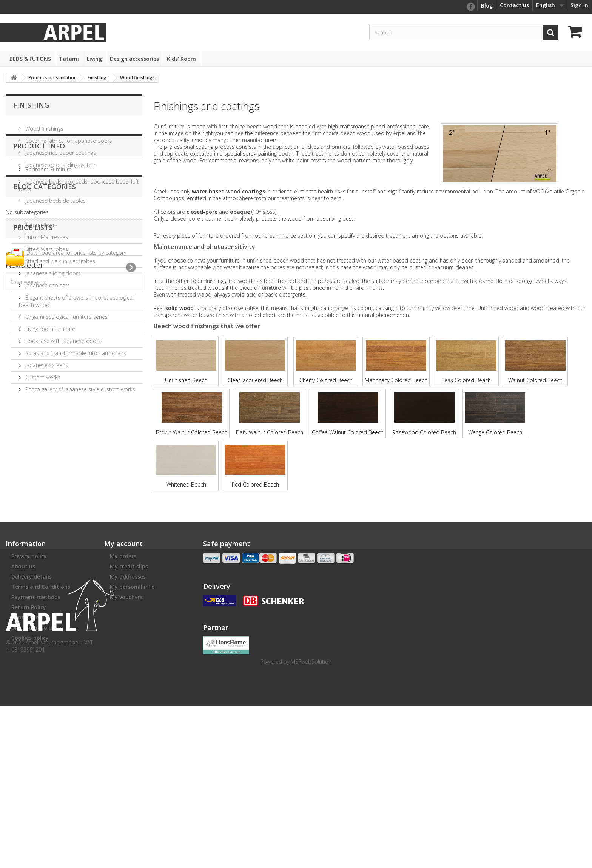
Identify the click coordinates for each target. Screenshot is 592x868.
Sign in (579, 5)
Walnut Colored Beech (535, 362)
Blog (487, 5)
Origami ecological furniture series (66, 359)
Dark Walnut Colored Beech (270, 414)
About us (23, 661)
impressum (26, 712)
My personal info (132, 682)
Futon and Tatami (46, 255)
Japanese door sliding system (60, 162)
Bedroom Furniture (48, 211)
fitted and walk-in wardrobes (59, 303)
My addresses (128, 671)
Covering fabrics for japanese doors (68, 138)
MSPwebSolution (311, 823)
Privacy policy (29, 651)
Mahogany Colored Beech (396, 362)
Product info (39, 191)
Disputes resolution (37, 722)
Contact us (514, 5)
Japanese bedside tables (55, 243)
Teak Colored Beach (466, 362)
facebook (470, 7)
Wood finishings (44, 126)
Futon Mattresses (46, 279)
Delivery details (32, 671)
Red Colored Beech (255, 466)
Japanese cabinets (47, 327)
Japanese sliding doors (52, 315)
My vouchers (126, 692)
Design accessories (134, 59)
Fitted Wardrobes (46, 291)
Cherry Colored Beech (326, 362)
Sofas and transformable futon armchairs (75, 395)
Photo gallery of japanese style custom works (79, 431)
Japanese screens (46, 407)
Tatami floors (41, 267)
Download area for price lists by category (76, 538)
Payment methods (36, 692)
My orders (123, 651)
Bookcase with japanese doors (62, 383)
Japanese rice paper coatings (60, 150)
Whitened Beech (186, 466)
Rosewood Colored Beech (424, 414)
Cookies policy (30, 733)
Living (94, 59)
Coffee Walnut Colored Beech (348, 414)
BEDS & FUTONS (30, 59)
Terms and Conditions (41, 682)
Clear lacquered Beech (255, 362)
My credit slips (129, 661)
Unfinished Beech (186, 362)
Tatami (69, 59)
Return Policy (29, 702)
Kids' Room (181, 59)
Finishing (31, 105)
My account (123, 638)
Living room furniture (49, 371)
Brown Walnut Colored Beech (192, 414)
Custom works (42, 419)
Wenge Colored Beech (495, 414)
